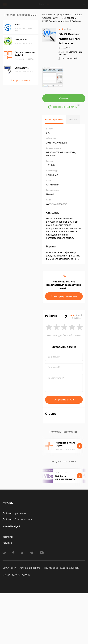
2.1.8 (64, 48)
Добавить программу (14, 513)
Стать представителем (64, 296)
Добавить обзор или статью (18, 519)
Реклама (7, 543)
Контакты (8, 537)
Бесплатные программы (56, 14)
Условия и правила (30, 568)
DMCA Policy (9, 568)
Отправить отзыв (64, 400)
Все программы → (21, 80)
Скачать (64, 98)
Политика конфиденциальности (62, 568)
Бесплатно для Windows (70, 53)
